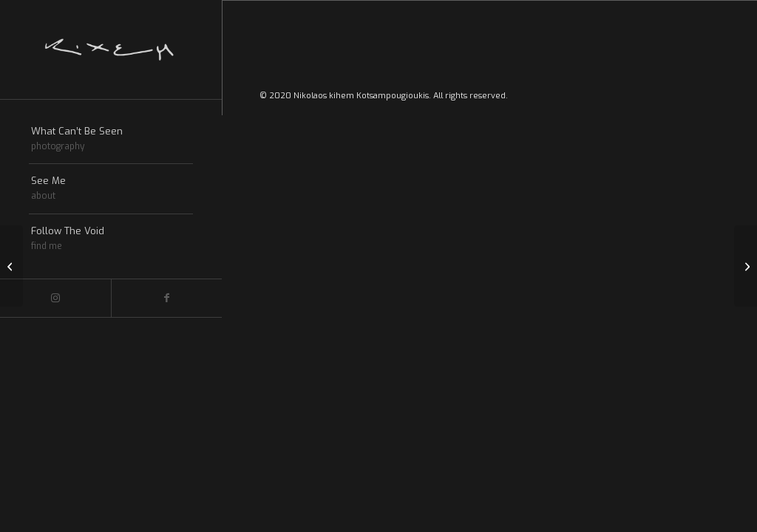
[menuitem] (111, 140)
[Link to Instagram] (55, 298)
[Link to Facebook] (166, 298)
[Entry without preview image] (11, 266)
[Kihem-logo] (111, 50)
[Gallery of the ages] (746, 266)
